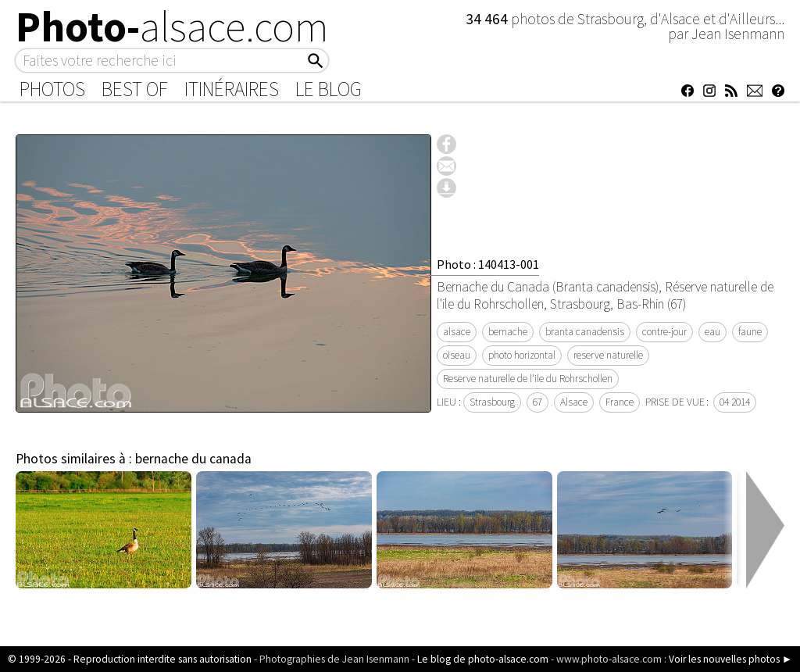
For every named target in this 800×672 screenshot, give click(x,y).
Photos (52, 89)
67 (537, 402)
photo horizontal (522, 355)
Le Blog (329, 89)
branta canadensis (585, 332)
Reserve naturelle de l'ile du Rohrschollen (528, 379)
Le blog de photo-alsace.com (483, 659)
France (620, 402)
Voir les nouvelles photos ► (730, 659)
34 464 (488, 19)
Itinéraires (232, 89)
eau (712, 332)
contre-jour (664, 332)
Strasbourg (492, 402)
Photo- (172, 27)
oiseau (457, 355)
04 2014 (735, 402)
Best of (135, 89)
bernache (508, 332)
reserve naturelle (608, 355)
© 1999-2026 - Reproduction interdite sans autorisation (130, 659)
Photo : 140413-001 (488, 264)
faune (750, 332)
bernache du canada (193, 459)
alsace (457, 332)
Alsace (574, 402)
